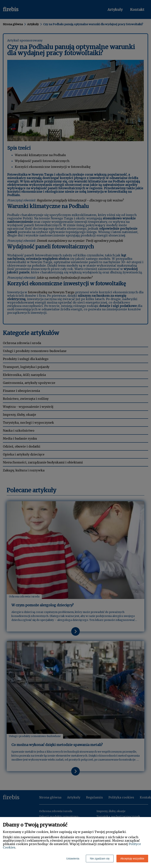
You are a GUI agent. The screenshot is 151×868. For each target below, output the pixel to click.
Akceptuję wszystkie (132, 859)
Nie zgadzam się (100, 859)
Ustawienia (73, 859)
